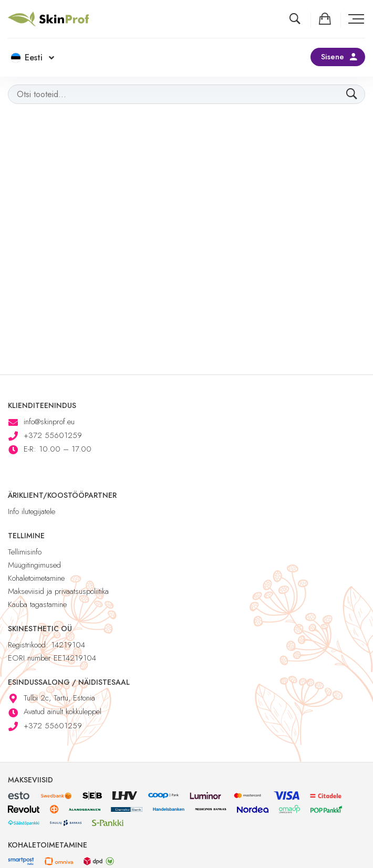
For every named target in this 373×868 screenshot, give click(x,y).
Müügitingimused (34, 565)
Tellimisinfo (25, 552)
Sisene (333, 57)
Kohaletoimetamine (36, 578)
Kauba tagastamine (37, 604)
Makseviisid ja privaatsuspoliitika (58, 591)
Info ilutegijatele (32, 511)
